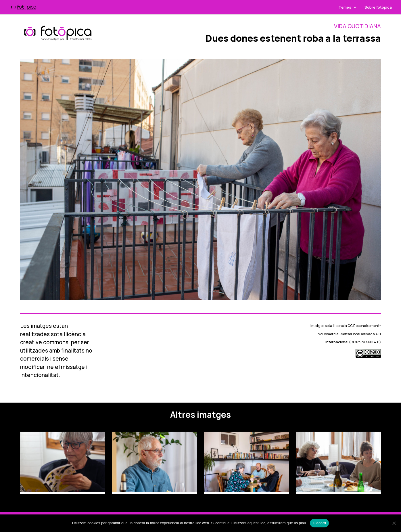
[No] (394, 523)
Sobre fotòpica (378, 7)
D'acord (319, 523)
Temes (345, 7)
